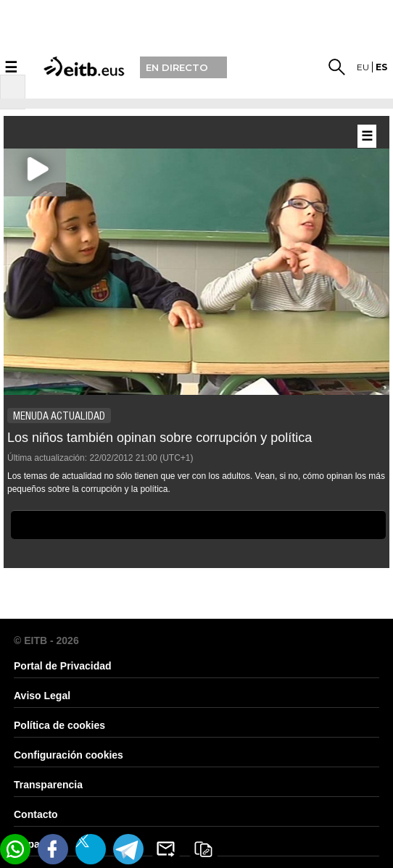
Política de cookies (59, 725)
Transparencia (48, 785)
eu (363, 67)
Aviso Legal (42, 696)
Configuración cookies (69, 755)
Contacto (36, 814)
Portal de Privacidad (63, 666)
